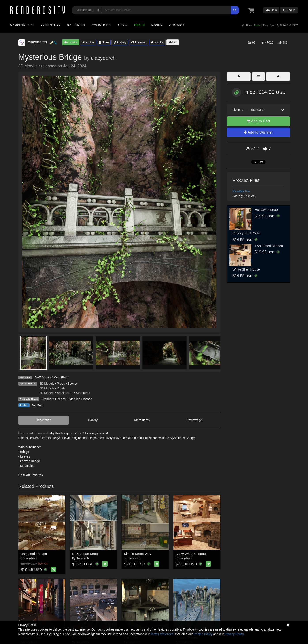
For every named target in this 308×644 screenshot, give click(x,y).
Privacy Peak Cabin (247, 233)
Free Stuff (50, 25)
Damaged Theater (34, 554)
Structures (83, 393)
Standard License (54, 399)
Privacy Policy (234, 634)
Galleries (76, 25)
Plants (61, 388)
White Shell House (246, 269)
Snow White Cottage (191, 554)
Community (102, 25)
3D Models (47, 384)
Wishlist (157, 42)
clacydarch (103, 58)
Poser (157, 25)
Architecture (65, 393)
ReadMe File (241, 191)
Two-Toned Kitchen (269, 246)
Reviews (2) (195, 420)
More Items (142, 420)
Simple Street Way (138, 554)
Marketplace (22, 25)
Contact (177, 25)
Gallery (120, 42)
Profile (88, 42)
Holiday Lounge (266, 210)
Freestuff (139, 42)
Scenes (73, 384)
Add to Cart (258, 121)
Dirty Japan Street (85, 554)
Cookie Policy (203, 634)
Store (104, 42)
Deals (140, 25)
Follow (71, 42)
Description (43, 420)
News (123, 25)
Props (61, 384)
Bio (173, 42)
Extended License (80, 399)
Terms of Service (162, 634)
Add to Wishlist (258, 132)
